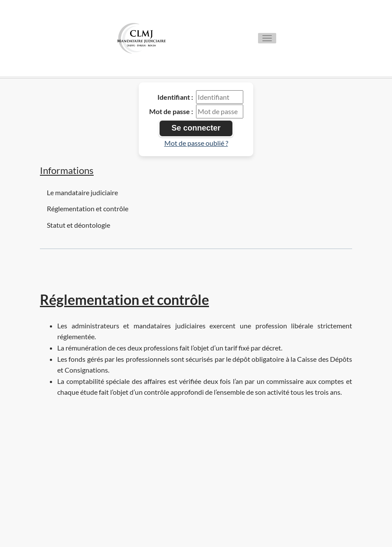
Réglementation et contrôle (88, 208)
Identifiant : (175, 97)
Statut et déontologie (78, 225)
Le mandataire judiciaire (82, 192)
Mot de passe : (171, 111)
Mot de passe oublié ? (196, 143)
